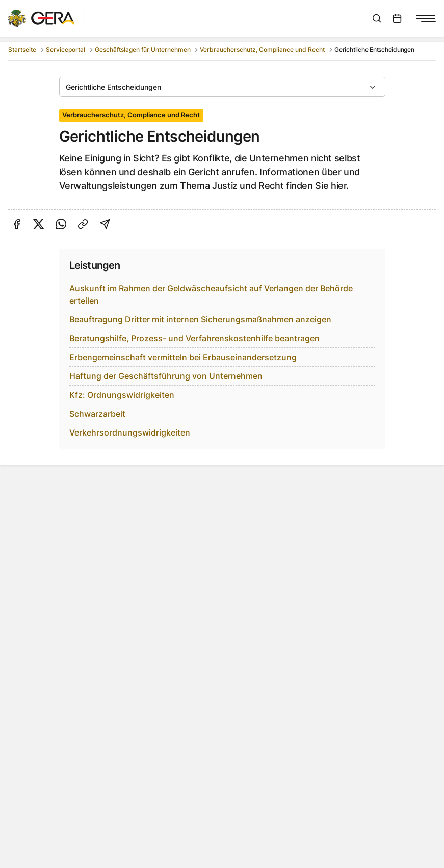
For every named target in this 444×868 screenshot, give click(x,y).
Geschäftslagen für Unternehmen (143, 50)
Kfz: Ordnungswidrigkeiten (122, 395)
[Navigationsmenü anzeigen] (426, 18)
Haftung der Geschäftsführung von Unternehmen (166, 376)
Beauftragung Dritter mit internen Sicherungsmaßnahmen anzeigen (200, 319)
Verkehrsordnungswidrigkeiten (130, 432)
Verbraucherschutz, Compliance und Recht (262, 50)
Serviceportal (66, 50)
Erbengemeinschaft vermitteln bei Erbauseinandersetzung (183, 357)
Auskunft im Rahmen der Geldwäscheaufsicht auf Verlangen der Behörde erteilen (211, 294)
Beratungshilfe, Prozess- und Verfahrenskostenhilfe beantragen (194, 338)
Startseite (22, 50)
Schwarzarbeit (97, 414)
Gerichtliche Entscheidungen (113, 87)
